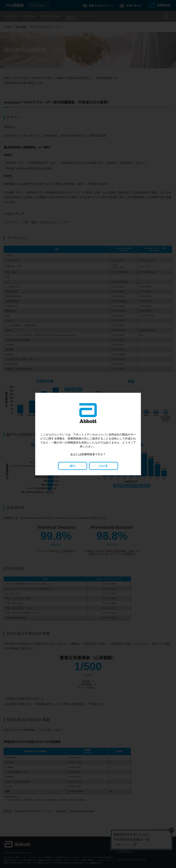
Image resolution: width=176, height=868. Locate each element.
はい (73, 466)
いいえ (103, 466)
